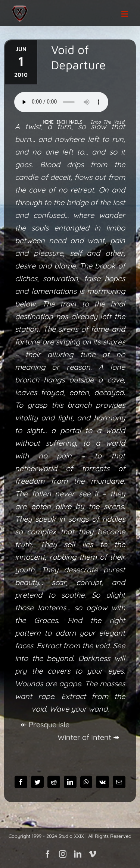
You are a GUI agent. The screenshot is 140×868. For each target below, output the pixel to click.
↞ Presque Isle (45, 724)
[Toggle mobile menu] (125, 14)
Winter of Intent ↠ (88, 737)
